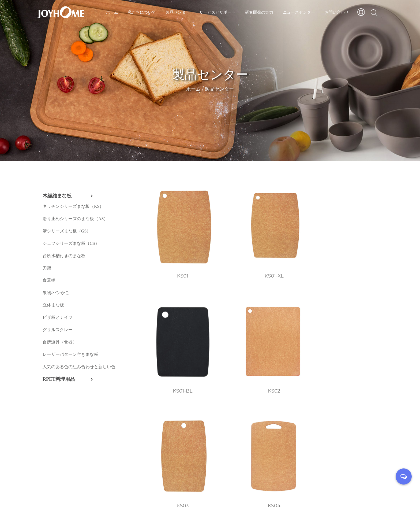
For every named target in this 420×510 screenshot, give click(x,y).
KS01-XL (231, 247)
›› (200, 450)
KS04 (230, 333)
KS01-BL (293, 247)
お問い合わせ (337, 12)
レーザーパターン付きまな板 (70, 354)
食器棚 (49, 280)
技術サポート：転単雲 (240, 494)
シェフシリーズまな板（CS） (71, 243)
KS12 (355, 419)
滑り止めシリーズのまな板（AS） (75, 219)
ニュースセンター (299, 12)
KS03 (168, 333)
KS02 (356, 247)
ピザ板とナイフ (58, 317)
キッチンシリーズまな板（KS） (73, 206)
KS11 (293, 419)
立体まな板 (53, 305)
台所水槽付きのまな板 (64, 256)
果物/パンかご (56, 293)
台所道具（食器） (60, 342)
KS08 (230, 419)
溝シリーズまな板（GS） (67, 231)
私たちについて (142, 12)
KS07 (168, 419)
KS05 (293, 333)
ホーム (112, 12)
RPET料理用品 (59, 379)
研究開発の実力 (259, 12)
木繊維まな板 (57, 196)
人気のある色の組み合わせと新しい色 (79, 367)
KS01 (168, 247)
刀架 (47, 268)
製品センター (178, 12)
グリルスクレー (58, 330)
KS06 (355, 333)
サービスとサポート (217, 12)
